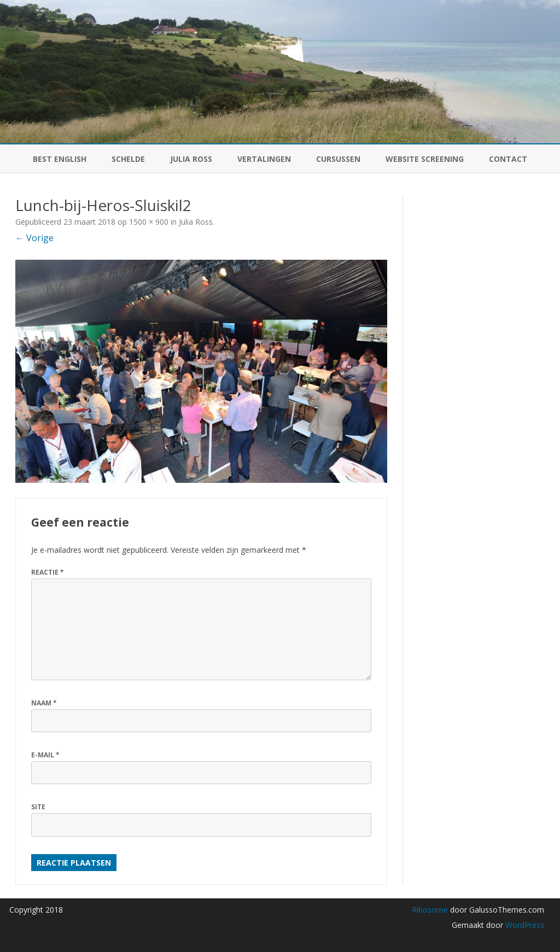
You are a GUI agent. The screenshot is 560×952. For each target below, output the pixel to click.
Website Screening (425, 159)
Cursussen (338, 159)
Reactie (48, 572)
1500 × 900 (149, 222)
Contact (508, 159)
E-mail (45, 755)
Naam (44, 703)
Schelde (128, 159)
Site (38, 807)
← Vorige (34, 238)
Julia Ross (191, 159)
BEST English (60, 159)
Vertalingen (264, 159)
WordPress (524, 925)
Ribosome (430, 910)
